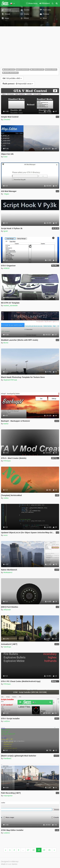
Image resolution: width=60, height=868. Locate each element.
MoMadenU (8, 572)
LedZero (7, 721)
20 (44, 850)
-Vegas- (6, 194)
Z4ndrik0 (7, 119)
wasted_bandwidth (11, 305)
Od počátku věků (12, 78)
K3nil (5, 157)
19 (39, 850)
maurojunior (8, 796)
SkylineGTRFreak (10, 380)
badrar (6, 424)
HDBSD (7, 268)
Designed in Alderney (10, 861)
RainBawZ (7, 758)
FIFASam (7, 461)
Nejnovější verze (18, 84)
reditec (6, 498)
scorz (6, 535)
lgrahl (6, 231)
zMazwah (7, 610)
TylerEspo (7, 647)
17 (28, 850)
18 (33, 850)
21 (49, 850)
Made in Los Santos (9, 864)
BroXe (6, 343)
